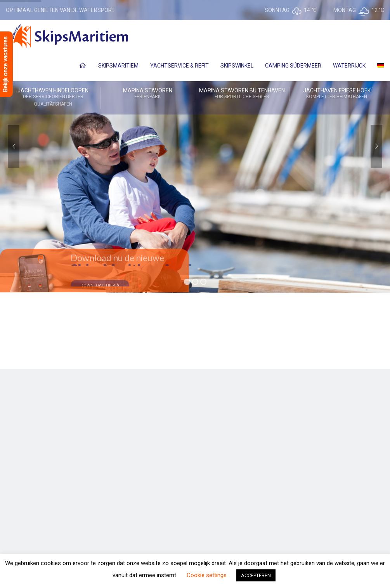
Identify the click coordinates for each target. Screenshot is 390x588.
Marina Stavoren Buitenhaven (242, 94)
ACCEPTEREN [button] (256, 575)
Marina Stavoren (148, 94)
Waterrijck (349, 66)
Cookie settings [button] (207, 575)
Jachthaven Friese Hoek (337, 94)
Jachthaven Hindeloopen (53, 98)
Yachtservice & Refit (179, 66)
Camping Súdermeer (293, 66)
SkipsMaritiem (118, 66)
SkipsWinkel (237, 66)
